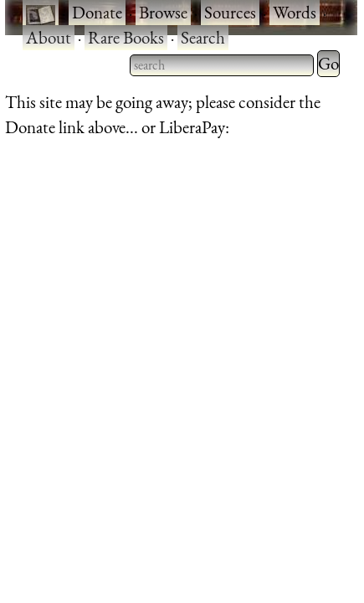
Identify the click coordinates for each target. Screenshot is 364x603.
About (49, 37)
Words (295, 12)
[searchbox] (222, 65)
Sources (230, 12)
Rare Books (126, 37)
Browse (163, 12)
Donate (97, 12)
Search (203, 37)
